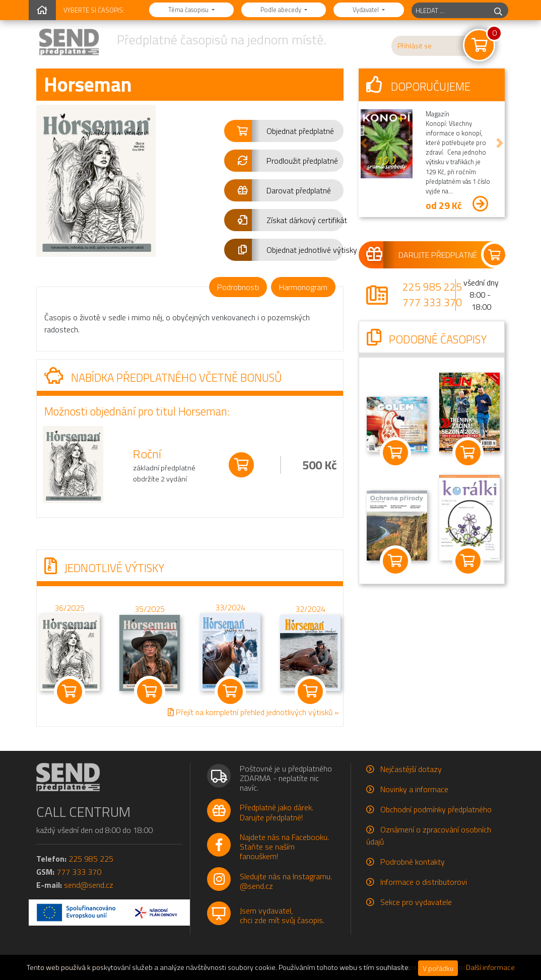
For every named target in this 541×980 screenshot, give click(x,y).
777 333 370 (432, 302)
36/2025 (70, 608)
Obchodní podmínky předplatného (436, 809)
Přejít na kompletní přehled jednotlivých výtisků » (253, 712)
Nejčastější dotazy (411, 769)
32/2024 (310, 609)
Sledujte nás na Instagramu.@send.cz (286, 881)
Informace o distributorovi (424, 882)
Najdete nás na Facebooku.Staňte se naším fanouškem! (284, 847)
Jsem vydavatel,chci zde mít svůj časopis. (282, 915)
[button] (284, 131)
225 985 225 (432, 287)
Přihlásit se (415, 46)
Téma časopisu (189, 10)
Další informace (490, 967)
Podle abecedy (282, 10)
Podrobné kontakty (413, 862)
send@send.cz (89, 885)
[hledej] (498, 10)
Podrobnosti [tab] (238, 287)
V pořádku (438, 968)
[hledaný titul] (450, 10)
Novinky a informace (414, 789)
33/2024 (230, 607)
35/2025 (150, 609)
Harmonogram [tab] (303, 287)
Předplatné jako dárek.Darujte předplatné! (277, 812)
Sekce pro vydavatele (416, 902)
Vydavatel (366, 10)
